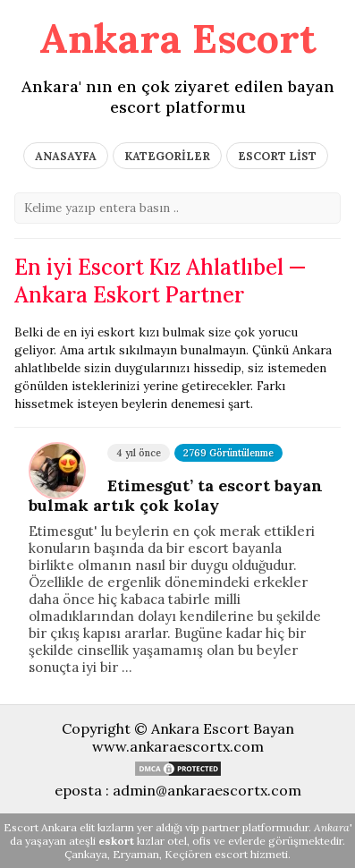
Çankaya (86, 854)
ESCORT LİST (277, 156)
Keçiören (188, 854)
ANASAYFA (66, 156)
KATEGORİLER (167, 156)
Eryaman (136, 854)
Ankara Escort (178, 38)
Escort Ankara (40, 827)
